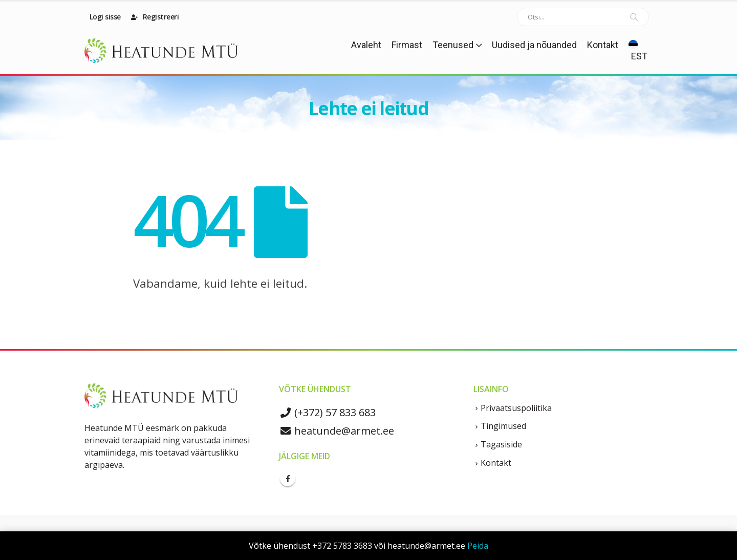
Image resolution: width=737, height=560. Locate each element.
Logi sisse (104, 17)
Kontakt (603, 45)
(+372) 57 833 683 (327, 412)
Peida (478, 546)
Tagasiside (501, 444)
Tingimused (503, 426)
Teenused (453, 45)
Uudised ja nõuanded (534, 45)
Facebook (288, 479)
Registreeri (155, 17)
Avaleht (366, 45)
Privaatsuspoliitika (516, 408)
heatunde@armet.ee (337, 431)
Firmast (407, 45)
